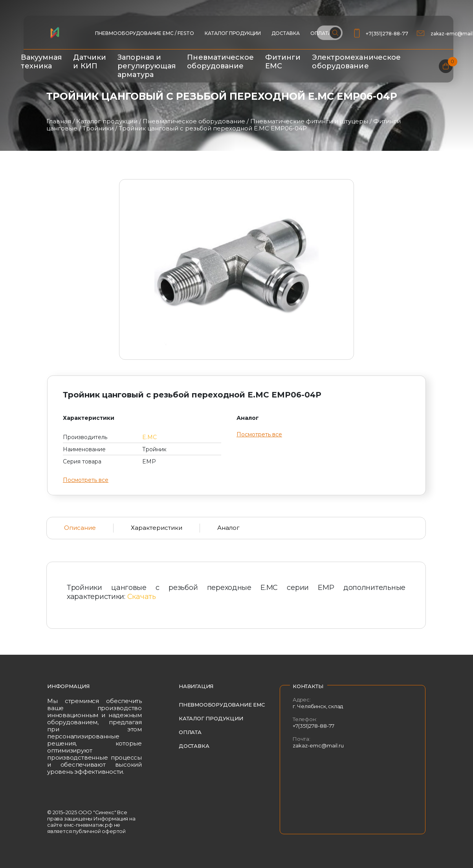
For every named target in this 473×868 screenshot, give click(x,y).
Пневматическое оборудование (220, 62)
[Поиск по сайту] (330, 33)
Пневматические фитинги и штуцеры (309, 121)
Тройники (98, 128)
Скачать (142, 597)
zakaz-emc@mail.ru (318, 745)
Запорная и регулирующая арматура (147, 66)
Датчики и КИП (90, 62)
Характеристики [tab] (157, 528)
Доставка (286, 33)
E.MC (149, 437)
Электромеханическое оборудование (356, 62)
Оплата (190, 732)
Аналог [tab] (228, 528)
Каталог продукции (233, 33)
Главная (59, 121)
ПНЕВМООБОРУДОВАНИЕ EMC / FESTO (145, 33)
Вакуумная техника (41, 62)
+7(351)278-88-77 (387, 34)
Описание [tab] (80, 528)
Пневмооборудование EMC (222, 705)
